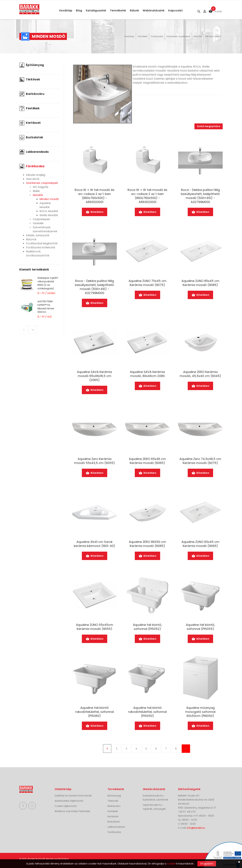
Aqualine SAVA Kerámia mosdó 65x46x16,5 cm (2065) (94, 376)
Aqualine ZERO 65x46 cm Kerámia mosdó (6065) (147, 461)
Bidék (36, 191)
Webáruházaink (154, 10)
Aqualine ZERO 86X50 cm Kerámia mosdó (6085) (147, 544)
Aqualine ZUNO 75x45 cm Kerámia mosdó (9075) (147, 283)
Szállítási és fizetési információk (73, 796)
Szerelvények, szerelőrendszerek (45, 229)
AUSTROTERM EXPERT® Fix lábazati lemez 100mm (46, 307)
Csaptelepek (41, 219)
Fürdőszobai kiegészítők (42, 243)
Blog (79, 10)
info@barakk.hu (196, 828)
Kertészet (30, 123)
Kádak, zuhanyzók (38, 235)
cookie (171, 864)
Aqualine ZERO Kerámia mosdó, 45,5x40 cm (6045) (200, 374)
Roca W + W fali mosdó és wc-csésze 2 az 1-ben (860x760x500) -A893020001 (95, 196)
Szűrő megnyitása (209, 126)
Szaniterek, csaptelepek (178, 36)
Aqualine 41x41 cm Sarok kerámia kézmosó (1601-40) (94, 544)
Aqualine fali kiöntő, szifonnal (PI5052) (147, 627)
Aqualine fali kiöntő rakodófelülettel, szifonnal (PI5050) (147, 712)
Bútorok (31, 239)
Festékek (29, 108)
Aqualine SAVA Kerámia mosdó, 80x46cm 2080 (147, 374)
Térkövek (30, 79)
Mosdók (198, 36)
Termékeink (118, 10)
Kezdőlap (66, 10)
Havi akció (33, 179)
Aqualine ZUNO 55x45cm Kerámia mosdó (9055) (95, 627)
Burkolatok (31, 137)
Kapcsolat (175, 10)
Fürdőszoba (157, 36)
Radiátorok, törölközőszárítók (38, 253)
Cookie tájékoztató (66, 806)
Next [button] (33, 330)
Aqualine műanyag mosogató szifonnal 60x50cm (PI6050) (200, 712)
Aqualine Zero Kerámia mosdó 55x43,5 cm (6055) (95, 461)
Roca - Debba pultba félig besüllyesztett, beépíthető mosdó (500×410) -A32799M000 (200, 196)
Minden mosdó (213, 36)
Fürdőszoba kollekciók (41, 247)
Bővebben (95, 212)
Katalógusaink (96, 10)
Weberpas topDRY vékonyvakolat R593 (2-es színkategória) (48, 283)
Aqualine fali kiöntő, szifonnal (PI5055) (200, 627)
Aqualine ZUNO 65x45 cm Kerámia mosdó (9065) (200, 544)
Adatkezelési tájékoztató (69, 801)
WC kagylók (41, 187)
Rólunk (135, 10)
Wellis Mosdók (49, 215)
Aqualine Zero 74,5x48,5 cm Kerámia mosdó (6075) (200, 461)
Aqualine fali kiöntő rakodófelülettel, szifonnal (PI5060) (94, 712)
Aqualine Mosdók (45, 205)
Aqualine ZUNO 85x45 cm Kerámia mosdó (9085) (200, 283)
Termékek (142, 36)
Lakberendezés (34, 152)
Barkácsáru (32, 94)
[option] (39, 288)
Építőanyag (32, 65)
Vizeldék (38, 223)
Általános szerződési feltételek (72, 811)
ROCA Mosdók (49, 211)
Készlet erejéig (36, 175)
